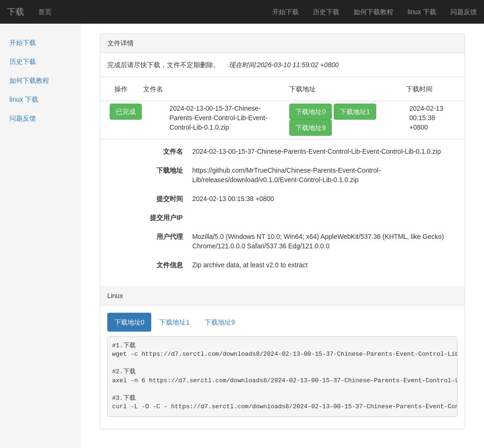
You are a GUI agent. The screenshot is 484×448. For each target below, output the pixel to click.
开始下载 (285, 12)
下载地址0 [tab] (130, 322)
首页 (45, 12)
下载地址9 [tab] (220, 322)
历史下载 (326, 12)
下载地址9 (311, 128)
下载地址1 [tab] (174, 322)
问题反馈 (464, 12)
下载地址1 (355, 112)
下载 (16, 12)
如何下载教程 (373, 12)
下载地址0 (311, 112)
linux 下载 (422, 12)
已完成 (126, 112)
